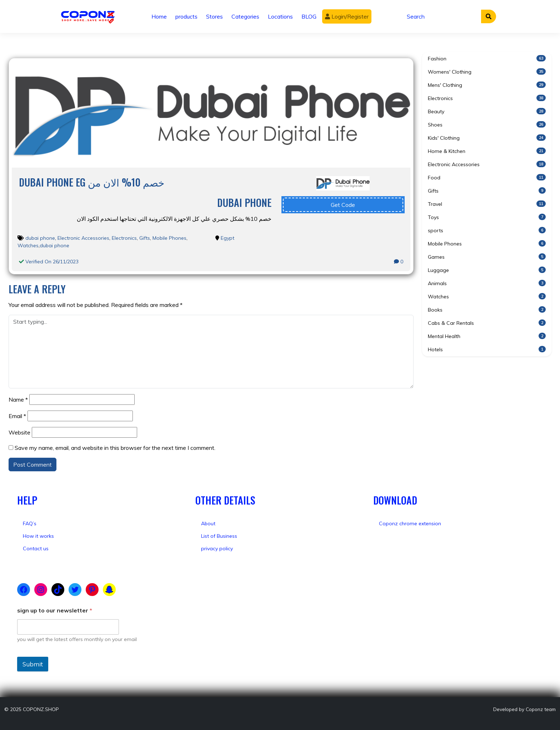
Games (487, 257)
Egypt (227, 238)
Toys (487, 217)
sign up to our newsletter (55, 610)
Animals (487, 283)
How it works (38, 536)
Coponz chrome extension (410, 523)
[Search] (442, 16)
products (186, 16)
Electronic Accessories (83, 238)
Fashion (487, 58)
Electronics (124, 238)
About (208, 523)
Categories (245, 16)
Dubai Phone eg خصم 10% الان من (92, 182)
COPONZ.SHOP (41, 709)
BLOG (309, 16)
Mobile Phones (169, 238)
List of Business (219, 536)
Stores (214, 16)
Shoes (487, 125)
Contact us (36, 548)
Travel (487, 204)
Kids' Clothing (487, 138)
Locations (280, 16)
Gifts (145, 238)
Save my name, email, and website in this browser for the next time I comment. (115, 448)
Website (19, 432)
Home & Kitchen (487, 151)
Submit (33, 664)
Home (159, 16)
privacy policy (217, 548)
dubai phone (40, 238)
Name (18, 399)
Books (487, 310)
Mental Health (487, 336)
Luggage (487, 270)
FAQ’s (30, 523)
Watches (28, 245)
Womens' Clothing (487, 72)
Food (487, 177)
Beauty (487, 111)
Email (17, 416)
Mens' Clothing (487, 85)
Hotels (487, 349)
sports (487, 230)
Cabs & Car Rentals (487, 323)
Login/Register (347, 16)
